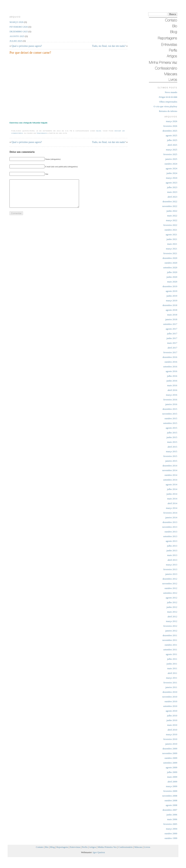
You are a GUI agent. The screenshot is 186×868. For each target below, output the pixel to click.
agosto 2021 (171, 234)
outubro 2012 (171, 588)
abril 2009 (172, 782)
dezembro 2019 (170, 286)
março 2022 (172, 220)
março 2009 (172, 786)
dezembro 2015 (170, 409)
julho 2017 (172, 334)
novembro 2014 (170, 470)
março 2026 (172, 121)
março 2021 (172, 249)
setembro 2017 (170, 324)
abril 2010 (172, 730)
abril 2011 (172, 673)
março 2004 (172, 829)
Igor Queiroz (99, 852)
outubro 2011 (171, 645)
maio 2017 (172, 343)
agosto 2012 (171, 598)
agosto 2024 (171, 168)
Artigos (93, 847)
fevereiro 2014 (170, 513)
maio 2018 (172, 315)
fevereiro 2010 (170, 739)
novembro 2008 (170, 796)
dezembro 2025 (170, 131)
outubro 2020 (171, 263)
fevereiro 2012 (170, 626)
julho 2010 (172, 716)
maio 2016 (172, 385)
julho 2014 (172, 489)
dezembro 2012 (170, 579)
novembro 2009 (170, 753)
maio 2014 (172, 499)
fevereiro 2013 (170, 569)
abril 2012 (172, 616)
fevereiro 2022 (170, 225)
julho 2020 (172, 272)
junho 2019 (172, 296)
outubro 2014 (171, 475)
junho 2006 (172, 815)
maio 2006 (172, 819)
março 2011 (172, 678)
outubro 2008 (171, 800)
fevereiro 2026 (170, 126)
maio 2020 (172, 282)
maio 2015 (172, 442)
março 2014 (172, 508)
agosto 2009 (171, 767)
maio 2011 (172, 668)
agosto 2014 (171, 484)
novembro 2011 (170, 640)
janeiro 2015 (171, 461)
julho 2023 (172, 187)
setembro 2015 (170, 423)
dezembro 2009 (170, 749)
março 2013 (172, 565)
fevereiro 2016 (170, 400)
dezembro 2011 (170, 635)
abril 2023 (172, 197)
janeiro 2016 (171, 404)
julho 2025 (172, 140)
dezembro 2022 (170, 201)
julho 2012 (172, 602)
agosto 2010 (171, 711)
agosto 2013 (171, 541)
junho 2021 (172, 239)
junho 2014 (172, 494)
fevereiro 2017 (170, 352)
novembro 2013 (170, 527)
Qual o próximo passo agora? (27, 46)
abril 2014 (172, 503)
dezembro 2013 (170, 522)
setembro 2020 (170, 267)
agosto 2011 (172, 654)
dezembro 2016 (170, 357)
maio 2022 (172, 216)
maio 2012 (172, 612)
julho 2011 (172, 659)
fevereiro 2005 (170, 824)
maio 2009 (172, 777)
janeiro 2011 (171, 687)
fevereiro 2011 (170, 683)
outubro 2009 (171, 758)
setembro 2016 (170, 367)
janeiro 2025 (171, 159)
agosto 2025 (171, 135)
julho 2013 (172, 546)
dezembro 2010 (170, 692)
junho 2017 (172, 338)
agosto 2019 (171, 291)
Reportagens (62, 847)
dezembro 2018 (170, 305)
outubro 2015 (171, 418)
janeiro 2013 (171, 574)
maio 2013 (172, 555)
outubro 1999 (171, 838)
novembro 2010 (170, 697)
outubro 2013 (171, 532)
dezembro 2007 (170, 810)
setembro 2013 (170, 536)
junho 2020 (172, 277)
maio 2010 (172, 725)
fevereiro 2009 (170, 791)
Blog (99, 131)
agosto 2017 (171, 329)
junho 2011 (172, 664)
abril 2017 (172, 348)
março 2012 (172, 621)
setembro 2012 (170, 593)
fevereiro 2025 (170, 154)
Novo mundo (171, 92)
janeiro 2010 (171, 744)
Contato (40, 847)
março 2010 (172, 734)
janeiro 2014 (171, 517)
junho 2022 (172, 211)
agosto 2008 (171, 805)
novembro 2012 (170, 583)
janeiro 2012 (171, 631)
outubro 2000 (171, 833)
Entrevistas (75, 847)
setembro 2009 (170, 763)
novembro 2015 (170, 414)
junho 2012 (172, 607)
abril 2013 (172, 560)
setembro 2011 (170, 650)
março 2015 (172, 451)
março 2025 (172, 150)
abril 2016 (172, 390)
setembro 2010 (170, 706)
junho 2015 (172, 437)
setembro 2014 (170, 480)
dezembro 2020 (170, 258)
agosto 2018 (171, 310)
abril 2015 (172, 447)
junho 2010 (172, 720)
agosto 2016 (171, 371)
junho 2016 (172, 381)
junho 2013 (172, 550)
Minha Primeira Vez (107, 847)
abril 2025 (172, 145)
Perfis (85, 847)
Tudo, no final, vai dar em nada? (109, 46)
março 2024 (172, 178)
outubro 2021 (171, 230)
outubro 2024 (171, 164)
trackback (42, 133)
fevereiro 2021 (170, 253)
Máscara (138, 847)
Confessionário (126, 847)
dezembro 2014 (170, 466)
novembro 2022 (170, 206)
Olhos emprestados (168, 102)
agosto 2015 (171, 428)
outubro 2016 (171, 362)
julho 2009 (172, 772)
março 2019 (172, 300)
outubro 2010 (171, 701)
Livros (147, 847)
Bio (47, 847)
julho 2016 (172, 376)
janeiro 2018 (171, 319)
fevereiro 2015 (170, 456)
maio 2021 (172, 244)
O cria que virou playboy (165, 106)
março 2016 (172, 395)
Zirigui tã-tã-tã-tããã (168, 97)
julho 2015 (172, 433)
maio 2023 (172, 192)
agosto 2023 (171, 183)
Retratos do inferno (168, 111)
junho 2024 (172, 173)
